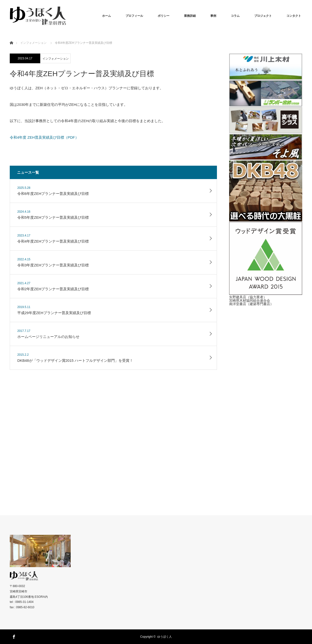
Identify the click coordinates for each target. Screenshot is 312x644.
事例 (213, 16)
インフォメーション (56, 59)
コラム (235, 16)
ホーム (107, 16)
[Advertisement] (266, 398)
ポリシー (164, 16)
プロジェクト (263, 16)
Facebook (13, 636)
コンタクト (294, 16)
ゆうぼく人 (165, 637)
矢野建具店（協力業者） (248, 297)
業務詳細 (190, 16)
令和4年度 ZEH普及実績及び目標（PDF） (44, 137)
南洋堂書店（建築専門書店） (251, 304)
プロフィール (134, 16)
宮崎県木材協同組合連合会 (250, 300)
